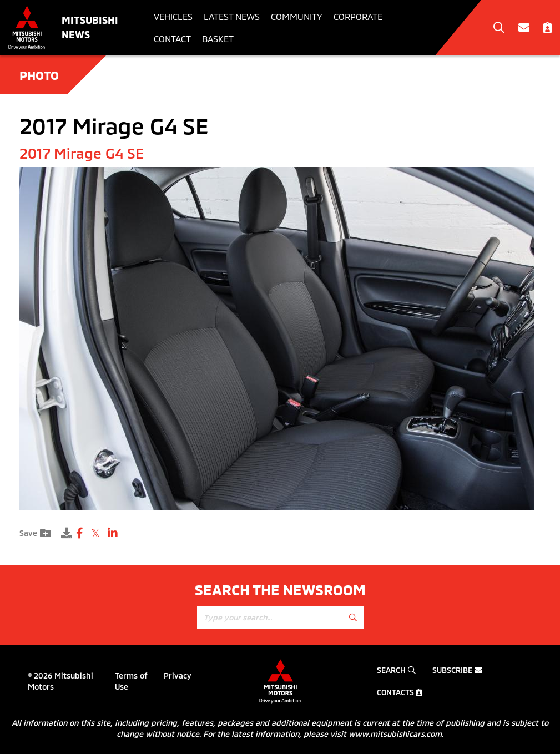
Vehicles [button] (173, 16)
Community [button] (297, 16)
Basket (218, 39)
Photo (39, 75)
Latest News (232, 16)
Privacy (178, 675)
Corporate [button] (358, 16)
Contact (172, 39)
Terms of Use (131, 681)
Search (396, 670)
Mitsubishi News (90, 27)
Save (35, 533)
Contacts (400, 692)
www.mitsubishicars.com (395, 734)
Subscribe (457, 670)
